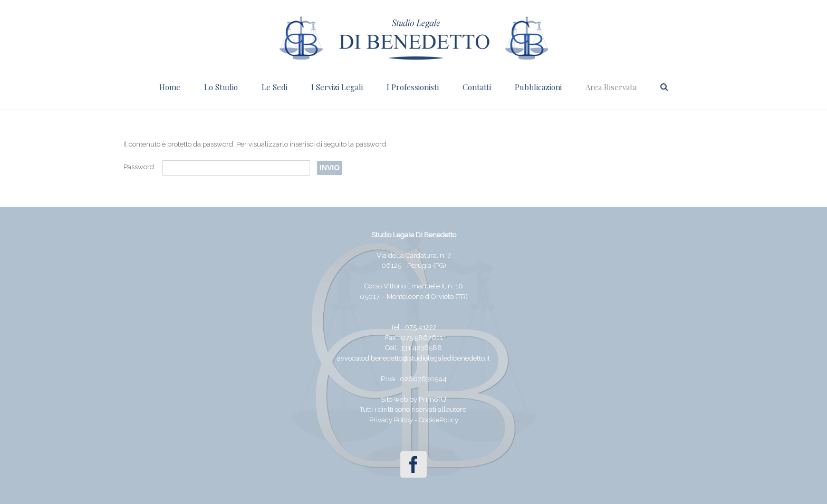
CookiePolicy (439, 420)
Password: (217, 167)
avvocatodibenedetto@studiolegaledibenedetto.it (413, 358)
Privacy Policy (391, 420)
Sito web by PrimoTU (413, 399)
